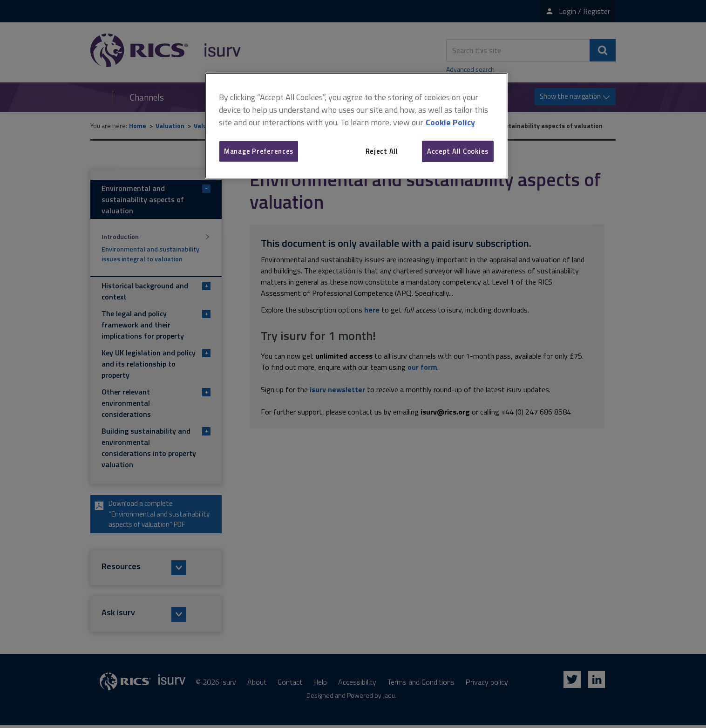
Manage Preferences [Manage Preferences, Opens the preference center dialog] (259, 151)
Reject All (382, 151)
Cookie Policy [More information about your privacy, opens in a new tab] (450, 122)
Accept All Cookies (458, 151)
